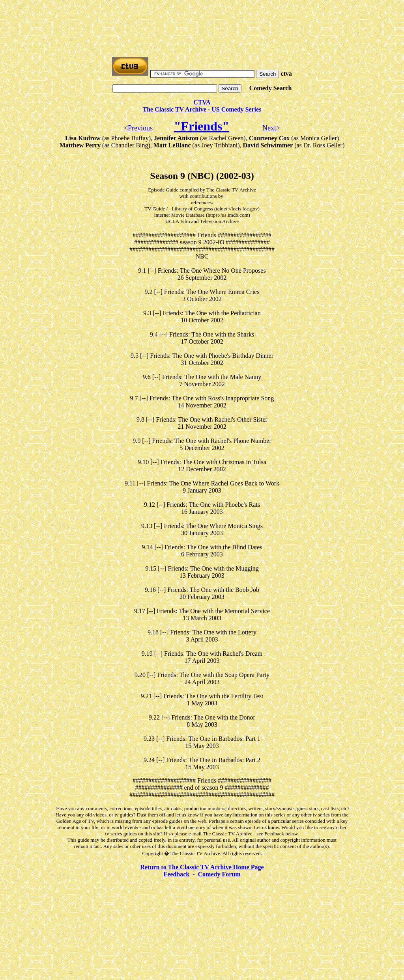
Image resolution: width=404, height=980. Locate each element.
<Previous (138, 128)
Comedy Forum (219, 874)
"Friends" (202, 126)
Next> (271, 128)
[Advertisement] (202, 21)
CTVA (202, 102)
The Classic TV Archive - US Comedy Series (202, 109)
